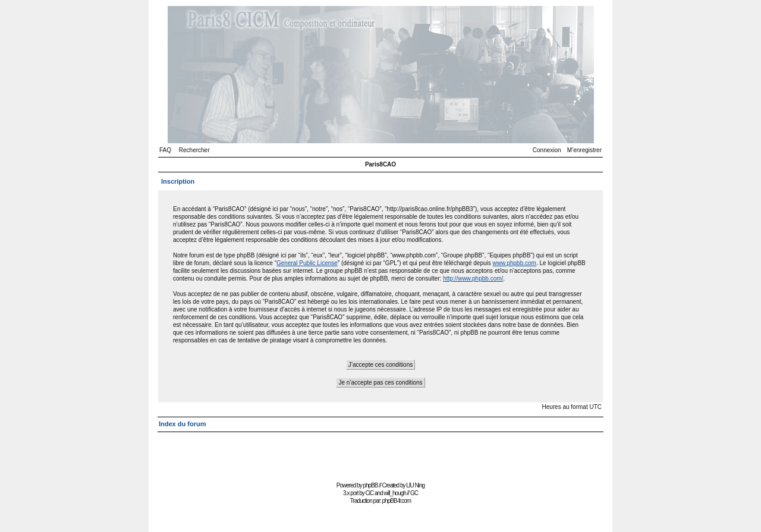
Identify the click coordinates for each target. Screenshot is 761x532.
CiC (370, 493)
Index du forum (182, 424)
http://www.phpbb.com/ (473, 278)
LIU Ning (415, 485)
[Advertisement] (380, 451)
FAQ (165, 150)
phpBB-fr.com (397, 501)
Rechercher (194, 150)
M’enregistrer (584, 150)
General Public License (307, 263)
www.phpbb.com (515, 263)
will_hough (395, 493)
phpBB (370, 485)
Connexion (547, 150)
